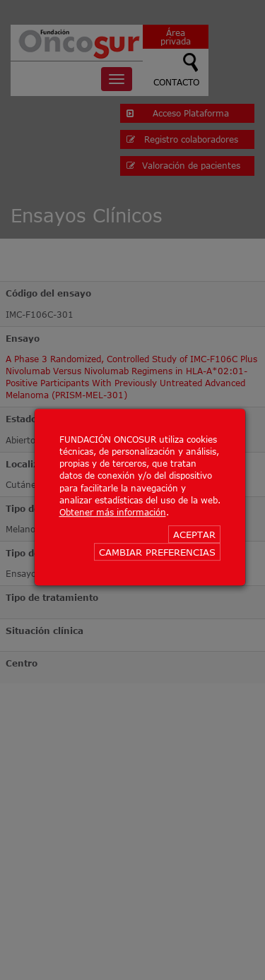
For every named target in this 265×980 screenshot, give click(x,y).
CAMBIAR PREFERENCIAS (157, 552)
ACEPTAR (194, 534)
